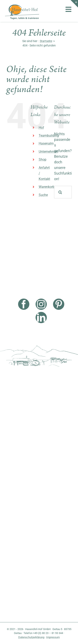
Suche (43, 195)
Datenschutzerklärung (31, 637)
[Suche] (60, 192)
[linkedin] (41, 318)
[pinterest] (59, 304)
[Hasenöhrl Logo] (22, 6)
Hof (41, 128)
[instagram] (41, 304)
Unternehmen (48, 152)
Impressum (53, 637)
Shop (43, 159)
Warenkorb (47, 187)
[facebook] (24, 304)
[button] (7, 636)
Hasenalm (46, 143)
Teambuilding (49, 136)
